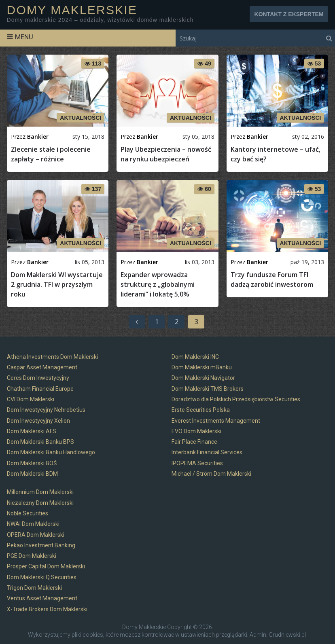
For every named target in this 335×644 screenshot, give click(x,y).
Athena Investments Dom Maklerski (52, 357)
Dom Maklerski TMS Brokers (208, 389)
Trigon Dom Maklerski (34, 588)
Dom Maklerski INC (195, 357)
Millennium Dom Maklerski (40, 492)
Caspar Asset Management (42, 367)
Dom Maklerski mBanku (202, 367)
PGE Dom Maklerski (32, 556)
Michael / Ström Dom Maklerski (211, 474)
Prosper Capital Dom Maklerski (46, 566)
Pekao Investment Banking (41, 545)
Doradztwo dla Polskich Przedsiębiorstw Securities (236, 399)
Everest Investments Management (216, 421)
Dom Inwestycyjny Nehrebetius (46, 410)
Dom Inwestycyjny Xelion (38, 421)
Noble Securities (28, 513)
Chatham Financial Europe (40, 389)
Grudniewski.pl (287, 635)
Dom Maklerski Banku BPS (40, 442)
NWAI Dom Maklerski (33, 524)
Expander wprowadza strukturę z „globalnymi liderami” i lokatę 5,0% (158, 284)
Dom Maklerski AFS (32, 431)
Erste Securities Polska (201, 410)
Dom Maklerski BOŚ (32, 463)
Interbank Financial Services (207, 452)
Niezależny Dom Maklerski (40, 503)
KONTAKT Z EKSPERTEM (289, 14)
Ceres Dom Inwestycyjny (38, 378)
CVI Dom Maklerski (31, 399)
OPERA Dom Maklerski (36, 535)
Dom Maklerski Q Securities (42, 577)
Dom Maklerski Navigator (203, 378)
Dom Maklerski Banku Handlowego (51, 452)
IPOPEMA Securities (197, 463)
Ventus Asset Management (42, 598)
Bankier (38, 137)
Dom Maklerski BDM (32, 474)
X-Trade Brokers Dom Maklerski (47, 609)
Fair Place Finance (194, 442)
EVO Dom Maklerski (196, 431)
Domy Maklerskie (72, 10)
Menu (24, 37)
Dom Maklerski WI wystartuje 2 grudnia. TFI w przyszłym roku (57, 284)
